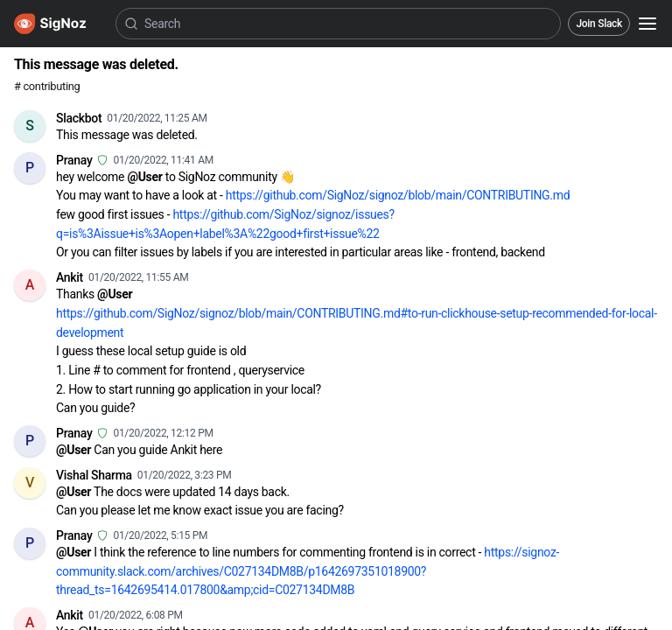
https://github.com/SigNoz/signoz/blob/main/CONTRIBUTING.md (398, 195)
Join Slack (599, 24)
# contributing (47, 86)
